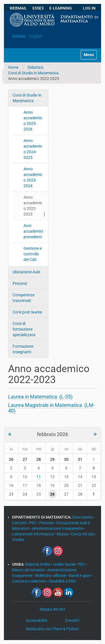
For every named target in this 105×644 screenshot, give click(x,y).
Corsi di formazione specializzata (24, 329)
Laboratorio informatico (33, 534)
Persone (47, 523)
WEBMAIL (18, 8)
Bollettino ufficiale (51, 576)
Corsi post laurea (27, 312)
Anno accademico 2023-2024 (33, 177)
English (36, 36)
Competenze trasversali (24, 298)
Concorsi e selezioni (29, 581)
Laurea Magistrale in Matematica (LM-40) (51, 408)
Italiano (19, 36)
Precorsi (20, 283)
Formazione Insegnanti (23, 349)
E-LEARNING (61, 8)
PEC (33, 523)
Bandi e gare (80, 576)
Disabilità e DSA (62, 581)
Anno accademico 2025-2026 (33, 121)
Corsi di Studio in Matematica (33, 73)
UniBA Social (64, 564)
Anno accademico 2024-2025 (33, 149)
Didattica (36, 67)
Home (13, 67)
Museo (63, 534)
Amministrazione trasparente (58, 528)
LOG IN (89, 8)
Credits (18, 540)
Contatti (20, 523)
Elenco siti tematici (29, 570)
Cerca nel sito (83, 534)
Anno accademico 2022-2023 (33, 206)
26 (52, 494)
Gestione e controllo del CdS (33, 254)
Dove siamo (83, 517)
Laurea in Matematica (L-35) (40, 397)
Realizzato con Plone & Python (53, 629)
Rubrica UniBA (38, 564)
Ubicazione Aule (26, 272)
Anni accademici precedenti (33, 231)
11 (39, 477)
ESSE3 (38, 8)
